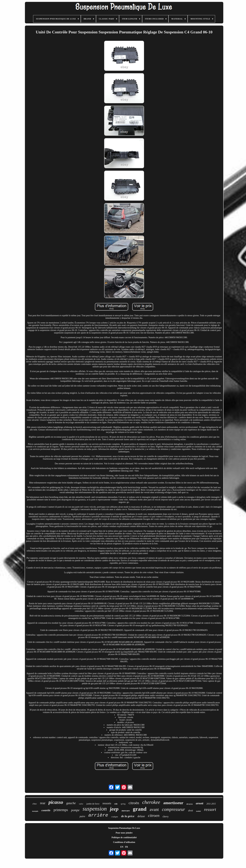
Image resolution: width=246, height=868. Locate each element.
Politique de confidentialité (124, 837)
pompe (75, 810)
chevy (166, 816)
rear (43, 803)
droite (190, 804)
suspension (95, 809)
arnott (200, 803)
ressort (210, 809)
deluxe (141, 816)
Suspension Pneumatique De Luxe (124, 828)
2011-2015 (211, 804)
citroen (154, 816)
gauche (71, 803)
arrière (98, 815)
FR (127, 847)
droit (191, 811)
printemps (61, 810)
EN (122, 847)
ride (116, 804)
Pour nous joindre (124, 833)
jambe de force (93, 804)
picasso (56, 802)
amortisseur (173, 803)
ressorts (107, 803)
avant (154, 809)
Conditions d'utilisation (124, 842)
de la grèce (128, 816)
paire (82, 816)
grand (140, 809)
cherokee (151, 802)
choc (35, 804)
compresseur (173, 809)
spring (123, 804)
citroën (134, 803)
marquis (35, 811)
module (199, 811)
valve (81, 804)
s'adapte (115, 817)
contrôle (46, 810)
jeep (114, 809)
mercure (126, 811)
